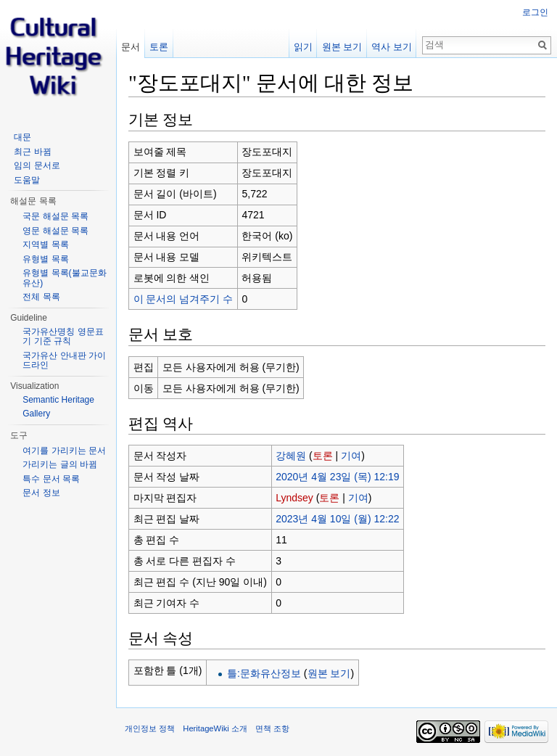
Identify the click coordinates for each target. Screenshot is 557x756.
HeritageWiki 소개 (215, 728)
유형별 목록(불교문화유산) (64, 278)
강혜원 (291, 456)
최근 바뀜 (32, 152)
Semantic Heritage (58, 400)
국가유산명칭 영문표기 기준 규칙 (63, 337)
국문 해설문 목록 (55, 216)
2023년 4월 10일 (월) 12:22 (337, 519)
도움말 (27, 180)
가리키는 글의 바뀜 (60, 464)
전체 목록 (41, 297)
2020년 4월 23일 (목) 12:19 (337, 477)
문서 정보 (41, 493)
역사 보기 (392, 47)
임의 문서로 (37, 165)
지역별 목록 (45, 245)
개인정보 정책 (150, 728)
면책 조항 (272, 728)
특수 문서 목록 (51, 479)
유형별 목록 (45, 259)
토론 (323, 456)
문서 (131, 47)
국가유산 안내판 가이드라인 (64, 361)
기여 (351, 456)
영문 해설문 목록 (55, 231)
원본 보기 (329, 673)
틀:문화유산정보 (264, 673)
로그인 (535, 12)
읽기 (303, 47)
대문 (22, 137)
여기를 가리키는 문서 (64, 451)
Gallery (36, 414)
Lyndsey (294, 498)
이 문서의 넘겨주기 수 (183, 299)
